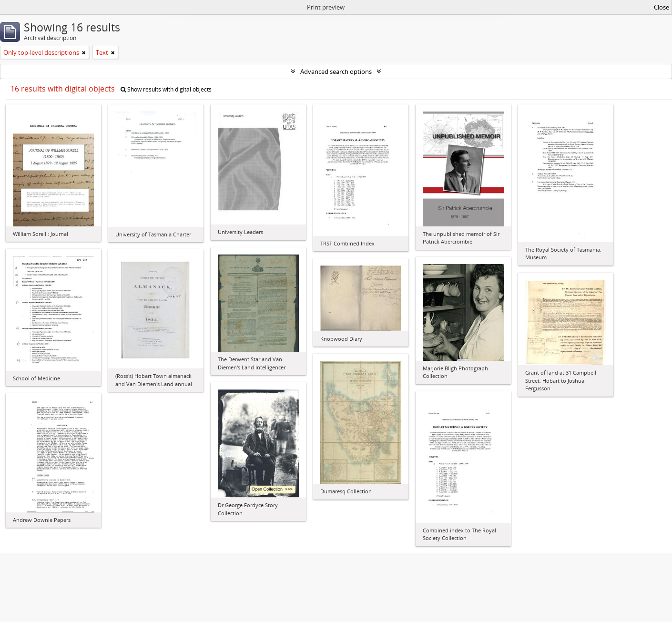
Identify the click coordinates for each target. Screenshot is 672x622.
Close (662, 7)
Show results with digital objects (166, 89)
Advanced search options (336, 71)
